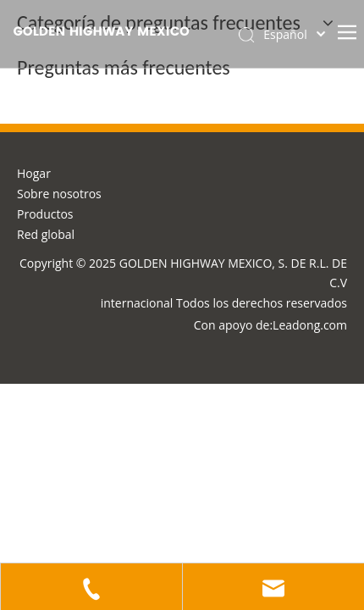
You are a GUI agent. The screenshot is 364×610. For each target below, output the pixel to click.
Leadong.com (310, 325)
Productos (45, 214)
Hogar (34, 173)
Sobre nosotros (59, 194)
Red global (46, 234)
